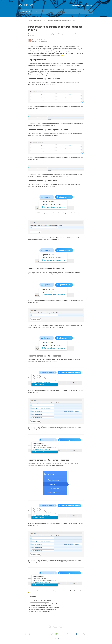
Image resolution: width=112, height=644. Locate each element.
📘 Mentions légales (82, 634)
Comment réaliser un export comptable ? (42, 606)
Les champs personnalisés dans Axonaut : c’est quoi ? (45, 608)
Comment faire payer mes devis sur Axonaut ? (43, 610)
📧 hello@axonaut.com (31, 634)
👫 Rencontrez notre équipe (46, 634)
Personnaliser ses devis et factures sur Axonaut (44, 604)
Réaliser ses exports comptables (40, 602)
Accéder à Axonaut (78, 5)
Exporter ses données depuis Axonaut (41, 601)
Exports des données (39, 21)
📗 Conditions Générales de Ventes (65, 634)
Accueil (30, 21)
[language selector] (90, 5)
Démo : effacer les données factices (40, 612)
